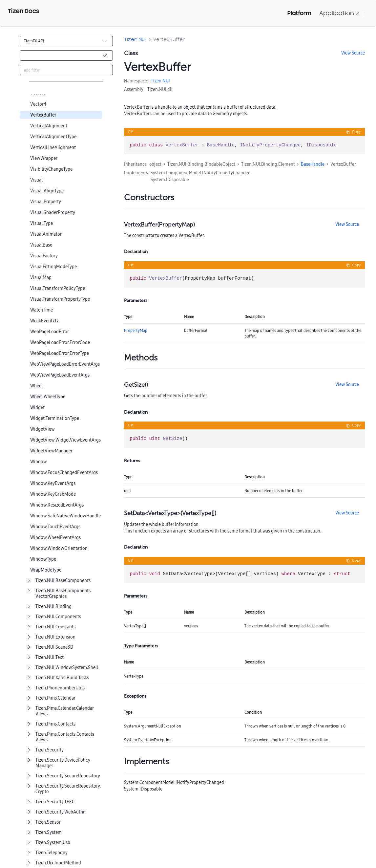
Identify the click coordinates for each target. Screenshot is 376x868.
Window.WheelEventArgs (55, 538)
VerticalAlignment (49, 126)
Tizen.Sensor (48, 822)
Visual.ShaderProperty (53, 213)
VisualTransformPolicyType (58, 288)
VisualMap (41, 278)
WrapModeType (46, 570)
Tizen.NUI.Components (58, 617)
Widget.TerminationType (55, 418)
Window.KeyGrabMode (53, 494)
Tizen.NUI (135, 39)
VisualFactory (44, 256)
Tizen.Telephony (52, 853)
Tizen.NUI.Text (50, 657)
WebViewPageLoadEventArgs (60, 375)
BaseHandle (313, 164)
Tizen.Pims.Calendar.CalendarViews (65, 711)
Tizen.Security (50, 750)
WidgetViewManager (51, 451)
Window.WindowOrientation (59, 548)
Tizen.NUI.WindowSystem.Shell (67, 668)
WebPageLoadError (50, 332)
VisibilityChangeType (51, 169)
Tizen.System (49, 832)
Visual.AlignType (47, 191)
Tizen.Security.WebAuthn (61, 812)
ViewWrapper (44, 158)
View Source (353, 53)
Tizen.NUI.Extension (55, 637)
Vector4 (38, 104)
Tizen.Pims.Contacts (55, 724)
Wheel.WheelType (48, 397)
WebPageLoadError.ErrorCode (60, 343)
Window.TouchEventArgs (55, 527)
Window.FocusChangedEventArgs (64, 473)
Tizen (156, 81)
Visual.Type (42, 223)
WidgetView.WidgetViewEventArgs (65, 440)
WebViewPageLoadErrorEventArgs (65, 364)
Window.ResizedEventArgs (57, 505)
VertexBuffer (43, 115)
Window (39, 462)
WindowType (43, 559)
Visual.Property (46, 202)
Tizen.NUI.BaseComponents (63, 581)
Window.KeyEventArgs (53, 483)
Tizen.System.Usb (53, 843)
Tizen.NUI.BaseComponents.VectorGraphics (63, 594)
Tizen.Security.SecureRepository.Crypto (68, 789)
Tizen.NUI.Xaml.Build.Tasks (62, 678)
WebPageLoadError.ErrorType (60, 353)
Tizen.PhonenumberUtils (60, 688)
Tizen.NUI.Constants (55, 627)
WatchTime (42, 310)
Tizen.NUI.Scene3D (54, 647)
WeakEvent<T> (44, 321)
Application (340, 13)
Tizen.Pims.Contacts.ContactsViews (65, 737)
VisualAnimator (46, 234)
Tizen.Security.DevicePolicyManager (63, 763)
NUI (166, 81)
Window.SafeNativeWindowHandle (65, 516)
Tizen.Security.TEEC (55, 802)
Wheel (36, 386)
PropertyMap (136, 330)
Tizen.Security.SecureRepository (68, 776)
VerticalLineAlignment (53, 148)
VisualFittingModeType (53, 267)
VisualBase (41, 245)
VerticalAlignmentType (53, 137)
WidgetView (42, 429)
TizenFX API (34, 41)
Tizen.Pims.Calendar (55, 698)
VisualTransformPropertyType (60, 299)
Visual (36, 180)
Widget (37, 408)
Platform (299, 13)
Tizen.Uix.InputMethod (58, 863)
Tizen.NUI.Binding (53, 607)
